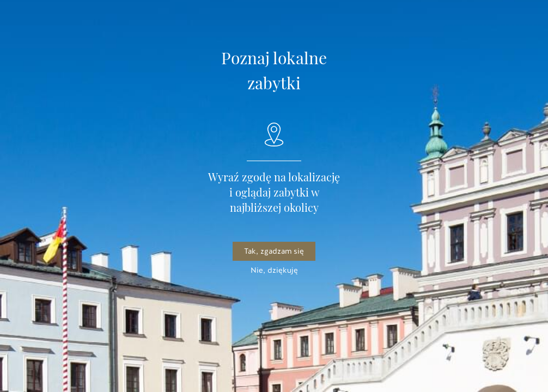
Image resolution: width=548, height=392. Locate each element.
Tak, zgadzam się (274, 251)
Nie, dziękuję (274, 270)
